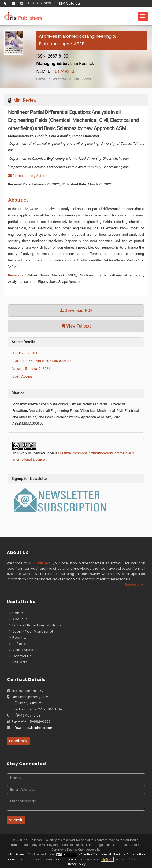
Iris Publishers (40, 563)
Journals (60, 79)
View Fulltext (76, 326)
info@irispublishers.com (33, 728)
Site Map (18, 662)
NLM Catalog (69, 3)
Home (41, 79)
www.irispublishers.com (62, 859)
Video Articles (23, 650)
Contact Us (20, 656)
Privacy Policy (76, 864)
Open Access (23, 376)
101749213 (55, 71)
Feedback (18, 741)
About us (18, 619)
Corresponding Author (27, 176)
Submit (16, 820)
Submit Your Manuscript (31, 631)
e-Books (18, 644)
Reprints (18, 637)
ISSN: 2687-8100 (25, 353)
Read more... (135, 585)
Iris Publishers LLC (18, 854)
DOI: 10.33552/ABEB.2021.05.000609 (41, 361)
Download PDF (76, 311)
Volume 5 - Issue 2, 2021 (31, 369)
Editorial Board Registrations (35, 625)
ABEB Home (83, 79)
